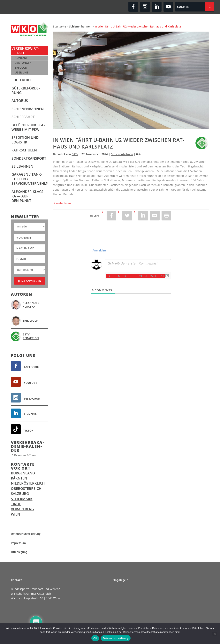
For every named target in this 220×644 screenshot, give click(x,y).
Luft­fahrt (21, 80)
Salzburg (20, 494)
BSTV (75, 154)
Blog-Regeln (120, 580)
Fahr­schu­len (24, 150)
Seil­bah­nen (22, 166)
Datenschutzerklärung (116, 638)
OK (95, 638)
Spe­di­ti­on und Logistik (25, 140)
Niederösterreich (28, 483)
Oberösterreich (26, 488)
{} (157, 276)
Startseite (60, 26)
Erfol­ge (21, 68)
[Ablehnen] (215, 634)
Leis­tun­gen (23, 63)
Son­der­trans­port (29, 158)
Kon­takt (21, 58)
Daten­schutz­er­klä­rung (26, 534)
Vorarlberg (22, 509)
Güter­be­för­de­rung (26, 90)
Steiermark (22, 499)
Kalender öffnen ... (25, 455)
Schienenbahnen (80, 26)
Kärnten (19, 478)
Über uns (22, 72)
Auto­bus (20, 101)
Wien (15, 514)
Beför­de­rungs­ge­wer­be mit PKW (28, 127)
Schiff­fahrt (23, 117)
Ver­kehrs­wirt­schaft (25, 51)
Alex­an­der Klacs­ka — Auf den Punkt (28, 196)
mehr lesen (62, 203)
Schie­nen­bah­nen (28, 109)
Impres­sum (18, 543)
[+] (162, 276)
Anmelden (98, 250)
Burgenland (23, 473)
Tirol (16, 504)
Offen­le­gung (19, 552)
